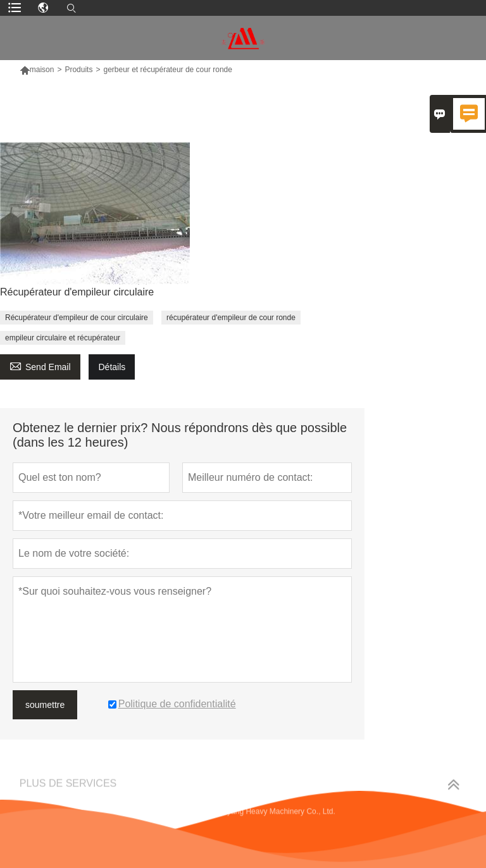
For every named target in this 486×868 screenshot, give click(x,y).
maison (42, 70)
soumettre (45, 705)
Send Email (40, 365)
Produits (78, 70)
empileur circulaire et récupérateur (63, 338)
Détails (112, 367)
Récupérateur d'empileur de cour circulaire (77, 318)
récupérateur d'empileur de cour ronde (231, 318)
